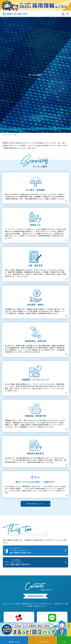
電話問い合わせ (14, 642)
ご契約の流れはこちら (35, 504)
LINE (64, 642)
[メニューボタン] (67, 14)
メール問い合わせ (43, 642)
